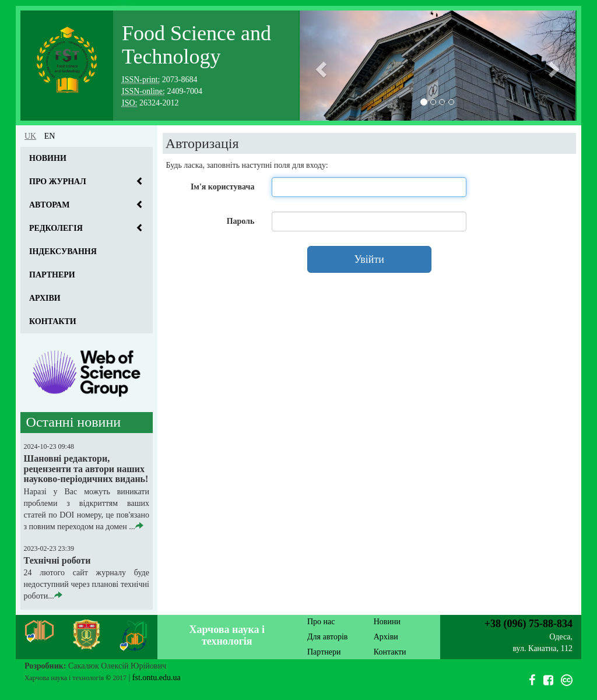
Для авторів (327, 637)
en (50, 136)
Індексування (63, 251)
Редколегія (56, 228)
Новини (48, 158)
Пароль (241, 221)
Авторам (49, 205)
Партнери (52, 275)
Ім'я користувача (222, 187)
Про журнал (58, 182)
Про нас (321, 622)
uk (30, 136)
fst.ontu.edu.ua (157, 678)
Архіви (45, 298)
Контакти (53, 321)
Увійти (369, 259)
